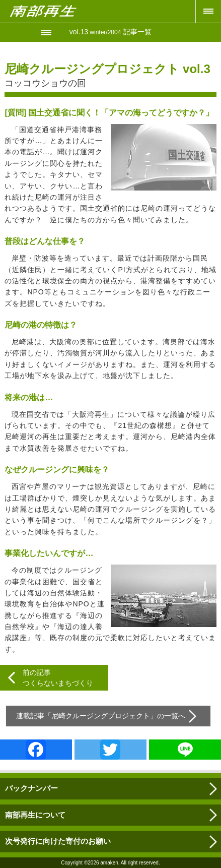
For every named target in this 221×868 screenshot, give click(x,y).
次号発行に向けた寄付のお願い (58, 841)
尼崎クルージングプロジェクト (101, 716)
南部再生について (35, 815)
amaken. (110, 863)
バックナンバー (31, 788)
